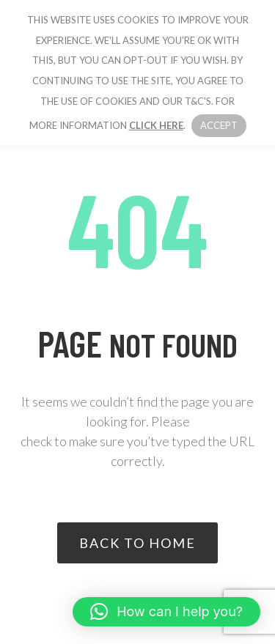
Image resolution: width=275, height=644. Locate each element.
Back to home (137, 543)
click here (156, 125)
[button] (166, 612)
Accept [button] (219, 125)
